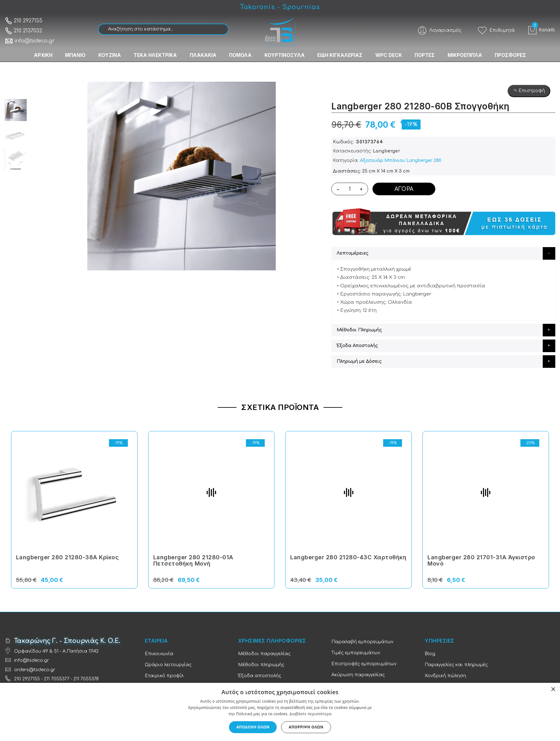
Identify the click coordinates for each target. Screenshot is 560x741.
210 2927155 (24, 21)
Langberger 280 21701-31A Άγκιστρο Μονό (481, 560)
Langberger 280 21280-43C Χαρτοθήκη (348, 557)
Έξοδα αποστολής (260, 676)
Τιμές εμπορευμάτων (356, 653)
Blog (430, 654)
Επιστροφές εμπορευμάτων (364, 664)
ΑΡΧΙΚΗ (33, 54)
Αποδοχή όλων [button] (253, 727)
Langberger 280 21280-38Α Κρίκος (68, 557)
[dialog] (280, 712)
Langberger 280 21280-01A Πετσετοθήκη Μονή (193, 560)
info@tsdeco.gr (30, 41)
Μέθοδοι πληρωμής (261, 665)
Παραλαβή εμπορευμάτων (362, 642)
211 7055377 (57, 679)
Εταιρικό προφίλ (164, 676)
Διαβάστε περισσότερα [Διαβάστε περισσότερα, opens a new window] (311, 714)
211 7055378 (86, 679)
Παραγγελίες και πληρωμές (456, 665)
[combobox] (163, 29)
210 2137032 (23, 31)
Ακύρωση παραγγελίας (358, 675)
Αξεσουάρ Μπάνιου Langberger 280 (401, 160)
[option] (16, 110)
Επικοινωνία (159, 654)
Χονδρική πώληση (445, 676)
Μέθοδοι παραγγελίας (264, 654)
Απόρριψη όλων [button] (306, 727)
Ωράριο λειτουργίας (168, 665)
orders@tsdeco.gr (35, 670)
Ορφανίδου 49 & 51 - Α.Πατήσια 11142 (56, 651)
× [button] (553, 690)
